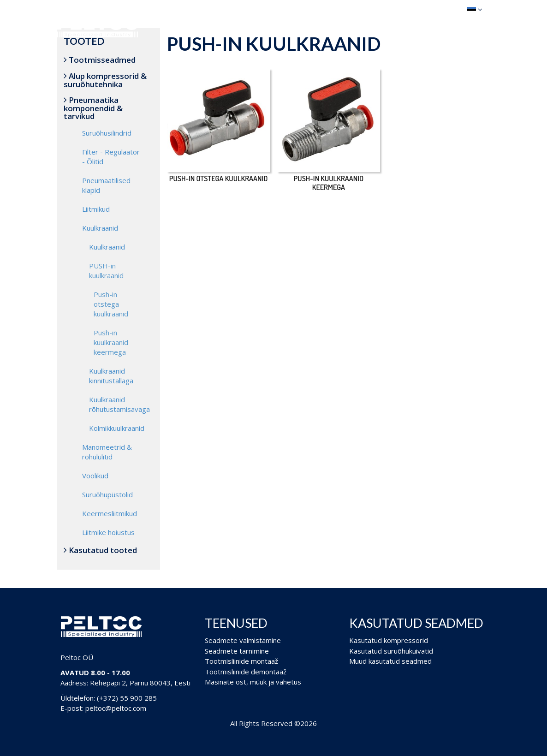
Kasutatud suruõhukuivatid (391, 651)
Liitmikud (96, 209)
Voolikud (95, 476)
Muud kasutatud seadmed (390, 661)
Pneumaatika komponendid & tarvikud (93, 108)
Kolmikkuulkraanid (117, 428)
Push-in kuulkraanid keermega (111, 342)
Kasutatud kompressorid (389, 640)
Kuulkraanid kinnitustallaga (111, 376)
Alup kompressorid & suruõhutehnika (105, 80)
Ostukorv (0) (428, 9)
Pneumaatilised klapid (106, 185)
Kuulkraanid (100, 228)
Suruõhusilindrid (107, 133)
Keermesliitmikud (110, 513)
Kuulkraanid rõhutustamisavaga (119, 404)
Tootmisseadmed (100, 60)
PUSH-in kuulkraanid (106, 271)
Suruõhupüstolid (107, 494)
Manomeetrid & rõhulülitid (107, 452)
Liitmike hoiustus (108, 532)
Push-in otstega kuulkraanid (111, 304)
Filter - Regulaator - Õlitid (111, 157)
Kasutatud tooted (100, 550)
